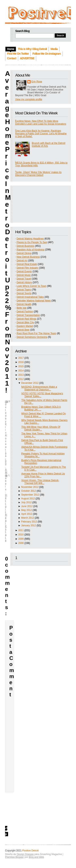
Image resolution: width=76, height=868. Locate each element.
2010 (21, 535)
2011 (21, 530)
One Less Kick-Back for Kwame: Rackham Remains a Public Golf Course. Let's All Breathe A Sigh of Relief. (41, 134)
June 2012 (27, 506)
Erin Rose (37, 82)
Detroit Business (25, 246)
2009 (21, 539)
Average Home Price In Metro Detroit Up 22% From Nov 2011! (8, 232)
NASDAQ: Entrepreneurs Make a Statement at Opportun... (39, 388)
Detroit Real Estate (27, 264)
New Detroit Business (28, 257)
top (6, 831)
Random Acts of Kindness (31, 250)
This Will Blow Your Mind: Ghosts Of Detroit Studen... (41, 428)
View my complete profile (29, 99)
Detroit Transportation (28, 315)
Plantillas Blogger (14, 857)
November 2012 (30, 487)
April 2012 (27, 514)
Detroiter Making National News (34, 301)
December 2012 (30, 383)
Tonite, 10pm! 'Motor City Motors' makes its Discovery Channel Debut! (38, 174)
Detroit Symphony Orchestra (32, 337)
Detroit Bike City (25, 322)
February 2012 (29, 522)
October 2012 (29, 491)
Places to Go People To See (32, 242)
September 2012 (30, 495)
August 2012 (28, 499)
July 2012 (26, 502)
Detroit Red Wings (26, 319)
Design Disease (25, 854)
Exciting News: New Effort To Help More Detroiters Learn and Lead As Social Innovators (41, 122)
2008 (21, 543)
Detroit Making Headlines (30, 239)
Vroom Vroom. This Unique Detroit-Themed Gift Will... (40, 482)
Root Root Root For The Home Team (36, 333)
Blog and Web (36, 857)
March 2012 (28, 518)
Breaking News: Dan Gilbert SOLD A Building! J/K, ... (41, 408)
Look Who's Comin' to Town (32, 286)
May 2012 (27, 510)
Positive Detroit (31, 851)
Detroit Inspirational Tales (30, 297)
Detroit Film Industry (27, 268)
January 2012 (29, 525)
